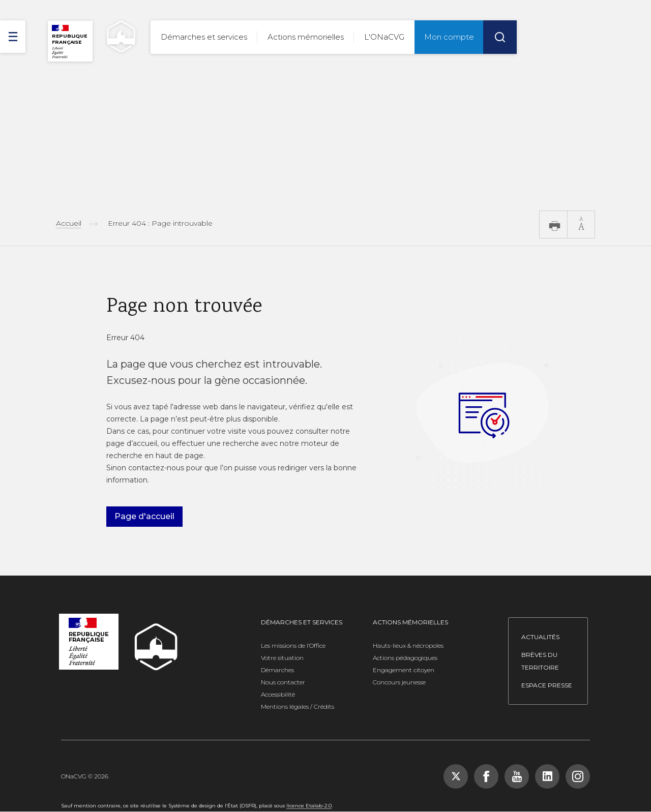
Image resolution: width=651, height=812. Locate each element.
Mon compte (449, 37)
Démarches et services (204, 37)
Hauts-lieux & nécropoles (408, 645)
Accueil (69, 223)
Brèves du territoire (540, 661)
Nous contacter (283, 682)
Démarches (277, 670)
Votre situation (282, 658)
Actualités (540, 637)
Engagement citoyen (404, 670)
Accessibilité (278, 694)
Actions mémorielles (306, 37)
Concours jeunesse (399, 682)
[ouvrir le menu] (13, 37)
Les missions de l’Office (293, 645)
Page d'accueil (144, 516)
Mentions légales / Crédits (298, 706)
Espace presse (547, 685)
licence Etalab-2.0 (309, 806)
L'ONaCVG (384, 37)
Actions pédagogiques (405, 658)
